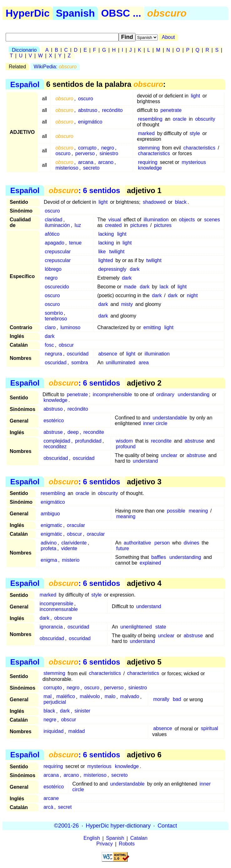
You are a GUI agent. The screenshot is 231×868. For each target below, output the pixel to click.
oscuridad (77, 354)
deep (73, 432)
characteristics (199, 148)
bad (177, 700)
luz (78, 225)
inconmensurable (59, 609)
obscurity (205, 119)
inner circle (155, 423)
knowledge (150, 168)
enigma (49, 560)
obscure (63, 618)
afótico (52, 234)
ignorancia (51, 627)
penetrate (171, 110)
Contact (167, 826)
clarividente (74, 543)
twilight (117, 252)
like (102, 252)
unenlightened (136, 627)
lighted (106, 260)
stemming (149, 148)
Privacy (105, 844)
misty (127, 304)
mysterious (194, 162)
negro (108, 148)
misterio (71, 560)
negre (50, 720)
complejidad (57, 441)
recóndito (112, 110)
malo (110, 697)
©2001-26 (67, 826)
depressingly (112, 269)
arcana (86, 162)
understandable (170, 418)
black (181, 202)
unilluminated (121, 363)
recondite (94, 432)
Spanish (75, 13)
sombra (80, 363)
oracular (76, 525)
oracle (180, 119)
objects (187, 220)
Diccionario (24, 50)
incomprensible (57, 604)
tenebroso (56, 319)
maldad (76, 731)
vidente (69, 548)
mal (48, 697)
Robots (127, 844)
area (144, 363)
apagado (54, 243)
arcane (51, 798)
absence (108, 354)
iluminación (57, 225)
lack (164, 287)
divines (192, 543)
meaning (198, 511)
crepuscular (58, 252)
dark (135, 269)
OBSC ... (121, 13)
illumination (156, 220)
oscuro (85, 99)
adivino (49, 543)
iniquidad (54, 731)
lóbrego (53, 269)
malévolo (90, 697)
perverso (85, 153)
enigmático (90, 122)
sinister (82, 711)
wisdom (124, 441)
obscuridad (56, 458)
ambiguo (50, 514)
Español (25, 84)
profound (126, 447)
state (161, 627)
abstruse (53, 432)
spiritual (210, 729)
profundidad (88, 441)
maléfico (66, 697)
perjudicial (55, 702)
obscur (66, 345)
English (92, 838)
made (130, 287)
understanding (194, 395)
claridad (54, 220)
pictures (139, 225)
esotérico (54, 421)
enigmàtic (51, 534)
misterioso (67, 168)
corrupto (87, 148)
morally (162, 700)
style (195, 133)
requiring (148, 162)
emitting (152, 327)
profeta (49, 548)
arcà (48, 807)
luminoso (70, 327)
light (195, 96)
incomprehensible (112, 395)
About (168, 37)
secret (65, 807)
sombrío (54, 313)
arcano (106, 162)
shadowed (154, 202)
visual (115, 220)
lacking (106, 234)
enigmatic (51, 525)
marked (146, 133)
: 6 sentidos (85, 190)
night (192, 295)
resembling (150, 119)
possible (176, 511)
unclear (169, 455)
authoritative (137, 543)
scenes (212, 220)
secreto (91, 168)
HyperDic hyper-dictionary (118, 826)
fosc (49, 345)
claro (50, 327)
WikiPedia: (55, 67)
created (113, 225)
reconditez (55, 447)
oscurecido (57, 287)
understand (145, 461)
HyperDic (28, 13)
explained (150, 563)
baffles (159, 557)
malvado (130, 697)
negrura (53, 354)
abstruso (87, 110)
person (162, 543)
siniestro (109, 153)
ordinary (165, 395)
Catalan (139, 838)
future (123, 548)
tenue (75, 243)
